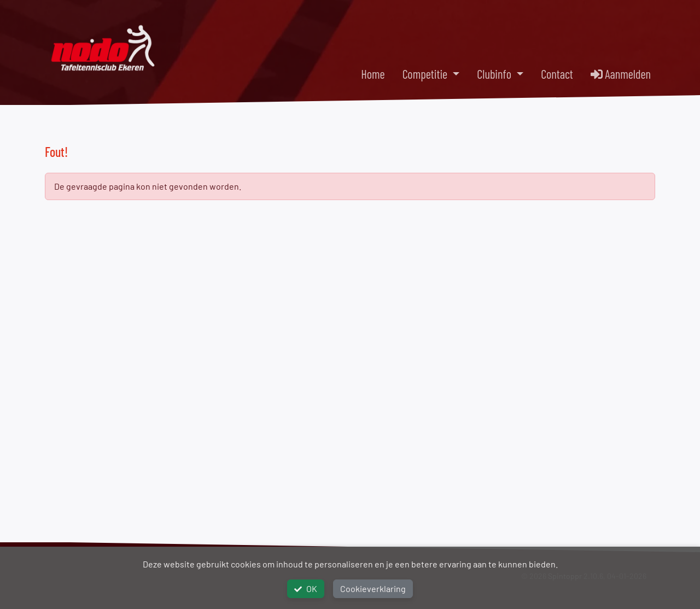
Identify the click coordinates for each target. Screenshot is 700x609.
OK (306, 588)
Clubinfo (495, 74)
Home (373, 74)
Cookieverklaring (373, 588)
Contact (557, 74)
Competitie (426, 74)
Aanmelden (621, 74)
